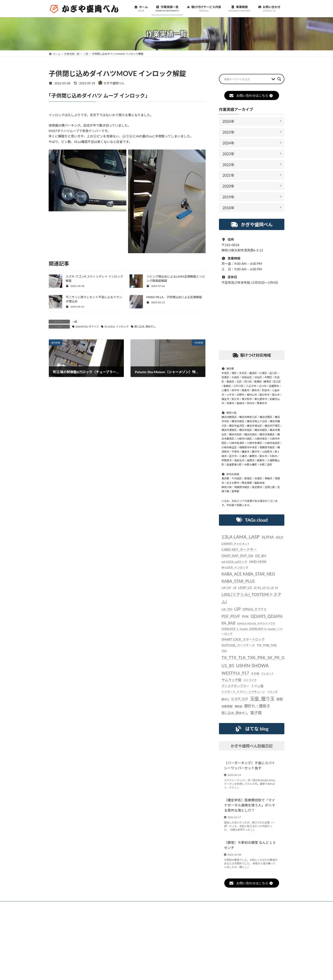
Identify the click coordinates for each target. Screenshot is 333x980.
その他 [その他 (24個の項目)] (255, 674)
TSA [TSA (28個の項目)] (224, 651)
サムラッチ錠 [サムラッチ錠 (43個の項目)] (232, 680)
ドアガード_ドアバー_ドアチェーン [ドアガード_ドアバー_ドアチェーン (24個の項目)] (243, 692)
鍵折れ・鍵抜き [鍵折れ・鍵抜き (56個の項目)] (257, 706)
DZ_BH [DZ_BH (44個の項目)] (261, 556)
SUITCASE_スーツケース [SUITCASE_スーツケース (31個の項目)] (238, 645)
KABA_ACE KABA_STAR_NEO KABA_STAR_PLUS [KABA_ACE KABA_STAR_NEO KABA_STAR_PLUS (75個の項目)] (248, 577)
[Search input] (247, 79)
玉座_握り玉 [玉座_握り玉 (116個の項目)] (262, 699)
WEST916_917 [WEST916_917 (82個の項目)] (235, 673)
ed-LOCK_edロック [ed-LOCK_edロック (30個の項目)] (234, 562)
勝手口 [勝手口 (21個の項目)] (225, 699)
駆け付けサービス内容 (142, 905)
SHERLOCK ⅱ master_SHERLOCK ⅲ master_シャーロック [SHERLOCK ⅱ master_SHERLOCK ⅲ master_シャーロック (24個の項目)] (252, 631)
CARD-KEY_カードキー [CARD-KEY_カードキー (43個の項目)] (239, 550)
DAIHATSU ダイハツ (87, 327)
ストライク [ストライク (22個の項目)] (250, 680)
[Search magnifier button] (279, 79)
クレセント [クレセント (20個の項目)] (267, 674)
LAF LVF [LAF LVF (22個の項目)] (226, 588)
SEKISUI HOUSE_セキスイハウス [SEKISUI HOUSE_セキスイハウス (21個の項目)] (256, 624)
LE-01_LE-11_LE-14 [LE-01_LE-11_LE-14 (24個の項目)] (266, 588)
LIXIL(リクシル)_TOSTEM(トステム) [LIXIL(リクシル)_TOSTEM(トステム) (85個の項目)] (252, 598)
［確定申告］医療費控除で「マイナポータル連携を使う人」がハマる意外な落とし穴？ (250, 805)
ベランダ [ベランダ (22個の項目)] (272, 692)
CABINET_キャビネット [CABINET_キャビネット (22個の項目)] (236, 544)
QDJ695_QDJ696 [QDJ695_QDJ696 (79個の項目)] (267, 616)
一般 (75, 322)
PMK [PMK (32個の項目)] (246, 616)
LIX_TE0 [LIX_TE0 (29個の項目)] (227, 609)
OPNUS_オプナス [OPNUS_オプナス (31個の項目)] (255, 609)
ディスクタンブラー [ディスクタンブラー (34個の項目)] (235, 686)
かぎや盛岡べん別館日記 (252, 746)
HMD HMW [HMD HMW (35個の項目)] (258, 562)
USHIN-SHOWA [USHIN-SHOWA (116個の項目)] (252, 665)
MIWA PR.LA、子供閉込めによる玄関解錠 (174, 297)
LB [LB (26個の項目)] (235, 588)
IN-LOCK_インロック (117, 327)
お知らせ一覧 (82, 905)
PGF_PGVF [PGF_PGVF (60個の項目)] (231, 616)
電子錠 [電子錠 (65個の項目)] (256, 713)
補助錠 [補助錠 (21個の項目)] (239, 706)
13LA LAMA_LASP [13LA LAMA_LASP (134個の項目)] (241, 537)
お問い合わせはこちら (251, 96)
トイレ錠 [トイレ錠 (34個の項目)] (257, 686)
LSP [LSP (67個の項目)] (237, 609)
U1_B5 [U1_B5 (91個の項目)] (228, 665)
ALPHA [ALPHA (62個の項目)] (268, 537)
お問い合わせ (242, 905)
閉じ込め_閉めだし (145, 327)
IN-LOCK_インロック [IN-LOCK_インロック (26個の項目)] (235, 568)
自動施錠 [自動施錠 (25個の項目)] (227, 706)
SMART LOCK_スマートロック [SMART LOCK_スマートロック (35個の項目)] (243, 640)
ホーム (59, 905)
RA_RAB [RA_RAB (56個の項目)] (228, 623)
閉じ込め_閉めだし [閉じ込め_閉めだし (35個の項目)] (235, 713)
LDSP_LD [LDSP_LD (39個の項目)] (245, 587)
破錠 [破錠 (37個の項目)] (280, 699)
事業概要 (172, 905)
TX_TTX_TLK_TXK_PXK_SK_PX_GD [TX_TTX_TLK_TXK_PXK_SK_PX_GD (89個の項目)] (255, 658)
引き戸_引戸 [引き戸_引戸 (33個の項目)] (240, 699)
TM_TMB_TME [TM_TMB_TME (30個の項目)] (267, 645)
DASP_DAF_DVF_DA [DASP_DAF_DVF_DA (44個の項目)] (237, 556)
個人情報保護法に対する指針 (205, 905)
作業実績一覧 (109, 905)
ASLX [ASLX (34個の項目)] (279, 537)
